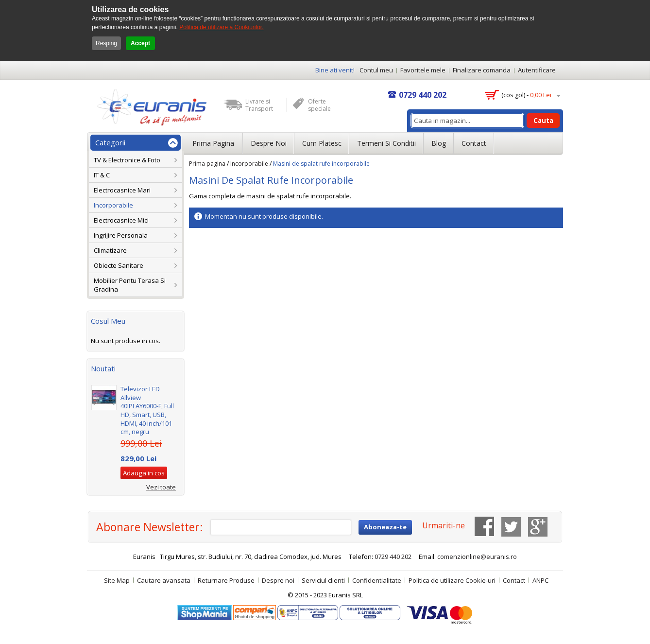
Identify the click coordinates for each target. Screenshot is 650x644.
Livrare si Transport (259, 105)
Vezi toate (161, 487)
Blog (439, 143)
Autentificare (537, 70)
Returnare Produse (226, 580)
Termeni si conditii (386, 143)
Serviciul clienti (323, 580)
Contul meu (376, 70)
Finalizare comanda (482, 70)
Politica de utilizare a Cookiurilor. (221, 27)
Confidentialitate (377, 580)
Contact (474, 143)
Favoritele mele (423, 70)
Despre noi (269, 143)
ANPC (540, 580)
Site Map (117, 580)
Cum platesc (322, 143)
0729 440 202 (423, 95)
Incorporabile (249, 164)
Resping (106, 43)
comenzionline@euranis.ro (477, 557)
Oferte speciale (319, 105)
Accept (140, 43)
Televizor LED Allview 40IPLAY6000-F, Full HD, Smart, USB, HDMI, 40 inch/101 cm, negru (147, 410)
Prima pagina (207, 164)
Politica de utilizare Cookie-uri (452, 580)
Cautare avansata (164, 580)
